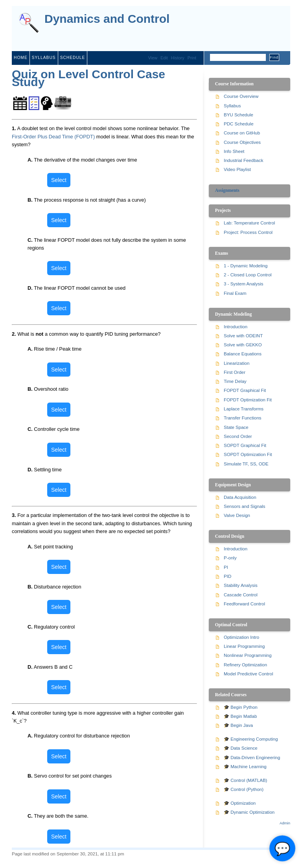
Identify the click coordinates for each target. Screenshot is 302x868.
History (178, 58)
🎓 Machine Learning (245, 767)
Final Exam (235, 293)
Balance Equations (243, 354)
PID (227, 576)
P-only (230, 558)
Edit (164, 58)
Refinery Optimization (245, 665)
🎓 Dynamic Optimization (249, 812)
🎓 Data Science (241, 748)
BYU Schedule (238, 115)
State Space (236, 427)
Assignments (227, 190)
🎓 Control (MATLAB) (245, 780)
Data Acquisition (240, 497)
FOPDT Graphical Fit (245, 390)
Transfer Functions (243, 418)
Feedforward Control (244, 604)
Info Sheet (234, 151)
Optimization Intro (241, 637)
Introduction (236, 327)
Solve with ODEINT (243, 336)
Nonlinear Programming (248, 655)
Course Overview (241, 96)
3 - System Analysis (243, 284)
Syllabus (232, 106)
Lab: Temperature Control (249, 223)
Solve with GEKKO (243, 345)
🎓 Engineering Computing (251, 739)
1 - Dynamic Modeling (246, 266)
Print (192, 58)
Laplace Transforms (244, 409)
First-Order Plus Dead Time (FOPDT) (53, 137)
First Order (235, 372)
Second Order (238, 436)
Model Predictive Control (248, 674)
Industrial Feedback (244, 160)
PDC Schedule (239, 124)
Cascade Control (241, 595)
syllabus (44, 58)
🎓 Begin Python (241, 707)
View (153, 58)
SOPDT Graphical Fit (245, 445)
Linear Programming (244, 646)
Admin (285, 823)
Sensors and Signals (245, 506)
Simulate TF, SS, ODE (246, 464)
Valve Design (237, 515)
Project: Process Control (248, 232)
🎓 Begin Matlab (240, 716)
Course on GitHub (242, 133)
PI (226, 567)
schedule (73, 58)
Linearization (237, 363)
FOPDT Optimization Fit (248, 400)
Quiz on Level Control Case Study (88, 78)
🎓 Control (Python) (244, 789)
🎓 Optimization (240, 803)
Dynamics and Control (107, 19)
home (21, 58)
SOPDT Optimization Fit (248, 454)
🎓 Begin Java (238, 725)
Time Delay (235, 381)
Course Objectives (242, 142)
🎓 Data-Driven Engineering (252, 758)
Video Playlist (237, 169)
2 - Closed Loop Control (248, 275)
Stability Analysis (241, 585)
